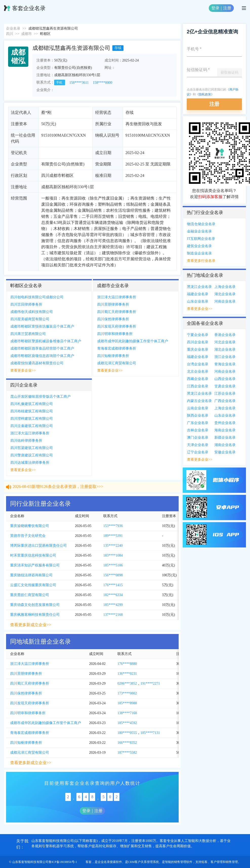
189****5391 (113, 536)
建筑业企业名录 (199, 246)
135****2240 (113, 546)
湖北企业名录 (225, 294)
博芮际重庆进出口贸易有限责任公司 (38, 546)
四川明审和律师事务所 (115, 334)
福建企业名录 (198, 294)
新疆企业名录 (225, 438)
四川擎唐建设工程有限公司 (32, 455)
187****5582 (127, 753)
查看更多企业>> (23, 371)
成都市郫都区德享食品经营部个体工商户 (42, 348)
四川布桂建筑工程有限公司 (32, 411)
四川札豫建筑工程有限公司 (32, 404)
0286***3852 (127, 683)
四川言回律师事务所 (26, 304)
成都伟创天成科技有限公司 (32, 312)
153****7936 (113, 526)
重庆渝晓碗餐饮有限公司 (30, 526)
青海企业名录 (225, 364)
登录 (215, 8)
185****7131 (150, 733)
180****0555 (127, 733)
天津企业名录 (198, 445)
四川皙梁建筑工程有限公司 (32, 448)
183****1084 (113, 555)
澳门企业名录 (198, 438)
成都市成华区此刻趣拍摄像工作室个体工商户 (133, 341)
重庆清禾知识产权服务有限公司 (35, 565)
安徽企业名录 (225, 452)
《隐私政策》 (205, 94)
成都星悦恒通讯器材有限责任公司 (37, 363)
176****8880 (127, 664)
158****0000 (102, 83)
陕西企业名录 (198, 416)
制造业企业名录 (199, 253)
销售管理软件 (183, 862)
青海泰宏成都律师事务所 (117, 348)
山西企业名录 (225, 379)
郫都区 (45, 34)
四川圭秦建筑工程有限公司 (32, 426)
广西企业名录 (225, 401)
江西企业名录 (198, 386)
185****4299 (113, 605)
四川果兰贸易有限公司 (28, 334)
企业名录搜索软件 (110, 862)
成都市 (27, 34)
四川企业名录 (198, 342)
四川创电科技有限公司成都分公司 (37, 297)
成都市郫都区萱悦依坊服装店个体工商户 (42, 326)
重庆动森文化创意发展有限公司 (35, 605)
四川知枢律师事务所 (113, 356)
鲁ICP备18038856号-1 (63, 862)
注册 (227, 8)
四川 (10, 34)
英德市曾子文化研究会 (28, 536)
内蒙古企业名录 (199, 401)
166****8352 (127, 743)
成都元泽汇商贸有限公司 (117, 363)
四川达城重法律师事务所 (30, 463)
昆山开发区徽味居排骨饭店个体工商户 (40, 397)
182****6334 (113, 595)
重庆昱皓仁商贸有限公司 (30, 595)
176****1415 (113, 585)
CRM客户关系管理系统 (144, 862)
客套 (89, 862)
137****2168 (113, 615)
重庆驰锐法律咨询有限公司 (31, 575)
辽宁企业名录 (198, 452)
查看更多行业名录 (201, 261)
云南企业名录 (198, 408)
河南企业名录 (225, 301)
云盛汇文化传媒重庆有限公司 (33, 585)
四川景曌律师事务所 (113, 304)
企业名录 (13, 28)
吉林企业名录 (198, 430)
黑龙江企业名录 (199, 287)
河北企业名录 (225, 342)
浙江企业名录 (225, 357)
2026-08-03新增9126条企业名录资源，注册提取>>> (58, 490)
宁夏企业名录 (198, 335)
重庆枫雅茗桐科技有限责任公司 (35, 615)
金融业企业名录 (199, 231)
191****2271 (150, 683)
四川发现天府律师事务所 (117, 326)
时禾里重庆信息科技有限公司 (33, 555)
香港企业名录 (225, 335)
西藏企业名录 (198, 379)
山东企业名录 (198, 301)
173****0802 (127, 693)
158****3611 (79, 83)
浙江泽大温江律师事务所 (117, 297)
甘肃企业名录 (225, 386)
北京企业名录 (198, 372)
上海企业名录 (225, 287)
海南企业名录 (225, 430)
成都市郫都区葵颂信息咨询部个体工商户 (42, 356)
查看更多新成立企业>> (31, 625)
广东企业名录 (198, 423)
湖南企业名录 (225, 445)
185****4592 (127, 723)
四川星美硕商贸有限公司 (30, 319)
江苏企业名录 (225, 394)
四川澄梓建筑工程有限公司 (32, 419)
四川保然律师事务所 (113, 319)
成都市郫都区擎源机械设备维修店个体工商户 (46, 341)
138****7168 (127, 713)
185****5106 (113, 565)
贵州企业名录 (225, 423)
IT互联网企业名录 (201, 239)
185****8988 (127, 703)
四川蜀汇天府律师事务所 (117, 312)
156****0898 (113, 575)
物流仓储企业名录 (201, 224)
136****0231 (127, 674)
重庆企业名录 (198, 350)
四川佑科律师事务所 (26, 441)
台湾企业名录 (198, 364)
